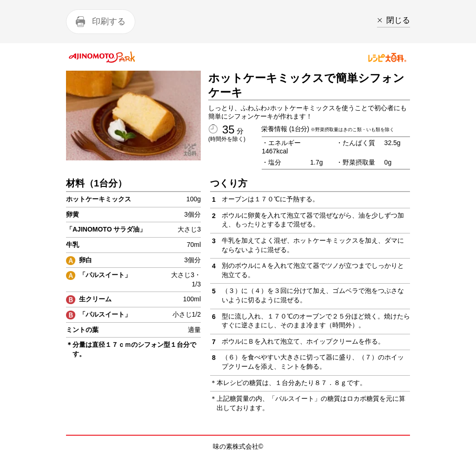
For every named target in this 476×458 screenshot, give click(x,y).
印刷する (109, 21)
